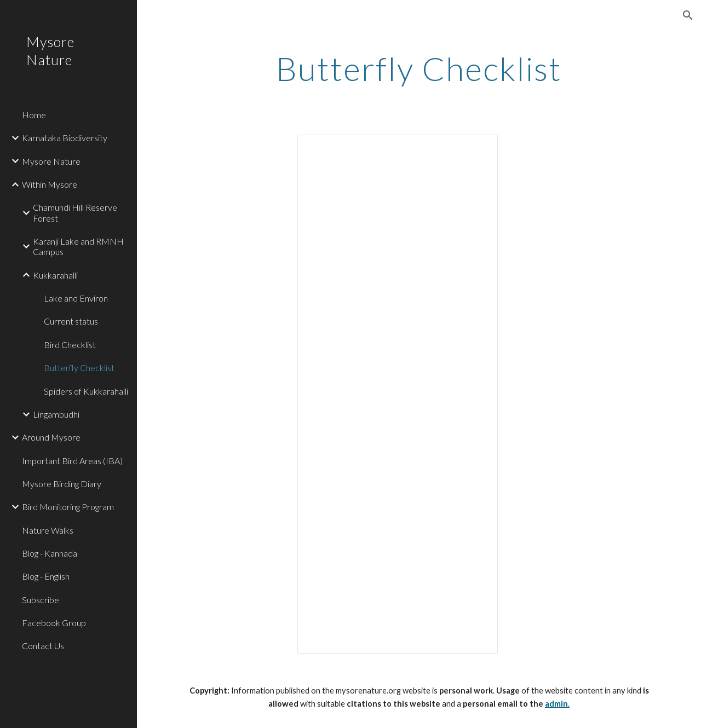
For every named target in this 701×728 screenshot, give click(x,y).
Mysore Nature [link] (51, 161)
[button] (688, 15)
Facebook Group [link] (54, 623)
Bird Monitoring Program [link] (68, 507)
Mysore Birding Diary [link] (62, 484)
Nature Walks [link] (48, 530)
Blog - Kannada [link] (50, 553)
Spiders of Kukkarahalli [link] (86, 391)
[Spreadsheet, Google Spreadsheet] (398, 394)
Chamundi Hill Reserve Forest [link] (75, 212)
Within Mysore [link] (50, 184)
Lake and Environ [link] (76, 298)
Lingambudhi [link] (56, 414)
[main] (419, 68)
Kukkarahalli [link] (55, 275)
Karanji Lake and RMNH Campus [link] (78, 246)
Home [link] (34, 115)
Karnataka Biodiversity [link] (65, 138)
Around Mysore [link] (51, 437)
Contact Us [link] (43, 646)
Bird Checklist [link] (70, 345)
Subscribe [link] (41, 600)
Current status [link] (71, 321)
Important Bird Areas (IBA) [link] (72, 461)
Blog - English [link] (46, 576)
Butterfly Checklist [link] (79, 368)
